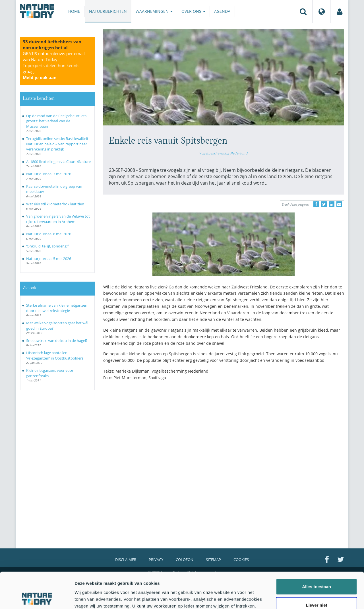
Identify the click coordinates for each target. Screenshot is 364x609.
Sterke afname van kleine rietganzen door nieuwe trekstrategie (57, 308)
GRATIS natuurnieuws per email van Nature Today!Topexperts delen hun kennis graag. (54, 65)
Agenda (222, 11)
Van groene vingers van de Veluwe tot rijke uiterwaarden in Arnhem (58, 219)
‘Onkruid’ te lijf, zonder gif (47, 246)
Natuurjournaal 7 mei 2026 (49, 174)
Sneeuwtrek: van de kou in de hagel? (57, 340)
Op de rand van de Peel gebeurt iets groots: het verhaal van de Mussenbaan (56, 121)
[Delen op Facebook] (316, 204)
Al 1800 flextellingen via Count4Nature (58, 162)
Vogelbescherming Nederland (224, 153)
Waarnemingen (154, 11)
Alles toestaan (317, 553)
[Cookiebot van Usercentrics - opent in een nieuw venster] (37, 598)
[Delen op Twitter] (324, 204)
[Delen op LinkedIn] (332, 204)
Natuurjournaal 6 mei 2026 (49, 234)
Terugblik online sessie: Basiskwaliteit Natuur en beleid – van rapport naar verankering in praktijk (57, 144)
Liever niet (316, 572)
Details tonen (307, 598)
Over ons (193, 11)
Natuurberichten (108, 11)
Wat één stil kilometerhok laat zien (55, 204)
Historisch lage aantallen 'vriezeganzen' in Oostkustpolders (55, 355)
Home (74, 11)
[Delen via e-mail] (339, 204)
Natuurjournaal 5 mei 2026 (49, 259)
